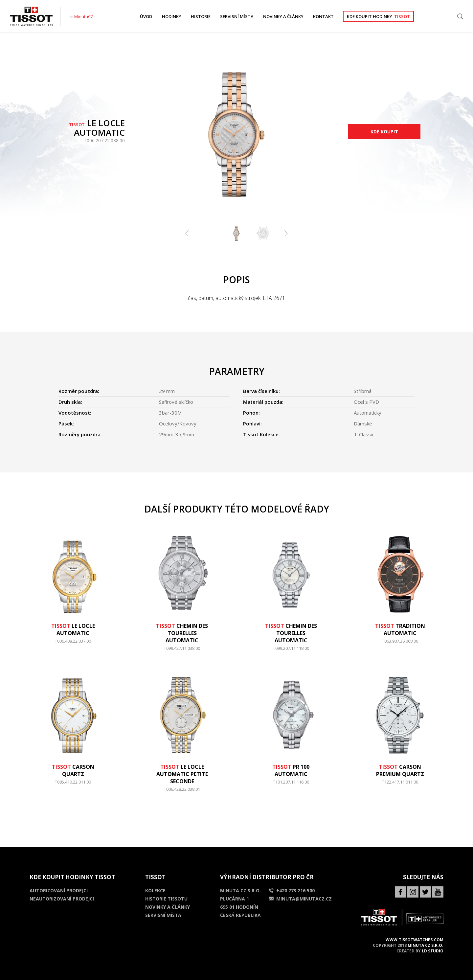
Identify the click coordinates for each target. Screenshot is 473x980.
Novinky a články (168, 907)
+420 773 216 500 (292, 890)
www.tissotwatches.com (415, 940)
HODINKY (172, 16)
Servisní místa (163, 915)
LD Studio (433, 951)
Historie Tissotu (166, 899)
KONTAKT (323, 16)
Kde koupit (384, 132)
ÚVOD (146, 16)
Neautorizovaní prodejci (62, 899)
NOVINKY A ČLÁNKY (283, 16)
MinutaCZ (84, 16)
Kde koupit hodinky (378, 16)
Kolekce (155, 890)
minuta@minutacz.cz (300, 899)
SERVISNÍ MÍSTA (237, 16)
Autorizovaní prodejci (59, 890)
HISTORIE (201, 16)
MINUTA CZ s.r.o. (426, 945)
